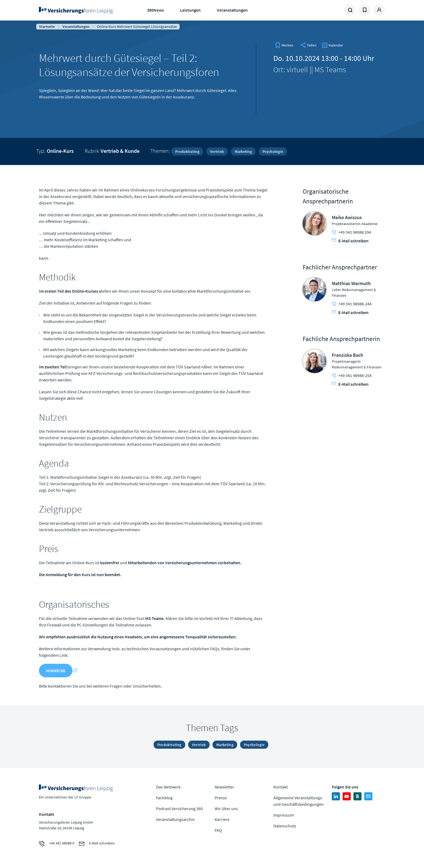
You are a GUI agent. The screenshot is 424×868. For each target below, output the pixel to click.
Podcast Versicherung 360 (179, 808)
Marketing (243, 151)
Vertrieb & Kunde (120, 151)
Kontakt (281, 787)
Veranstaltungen (232, 10)
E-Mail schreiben (350, 241)
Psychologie (273, 151)
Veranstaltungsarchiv (175, 819)
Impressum (284, 815)
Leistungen (190, 10)
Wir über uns (226, 808)
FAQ (218, 830)
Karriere (222, 819)
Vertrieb (217, 151)
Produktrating (187, 151)
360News (155, 10)
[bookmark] (284, 45)
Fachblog (164, 798)
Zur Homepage (77, 10)
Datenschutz (285, 826)
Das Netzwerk (168, 787)
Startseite (47, 27)
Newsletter (224, 787)
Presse (221, 798)
